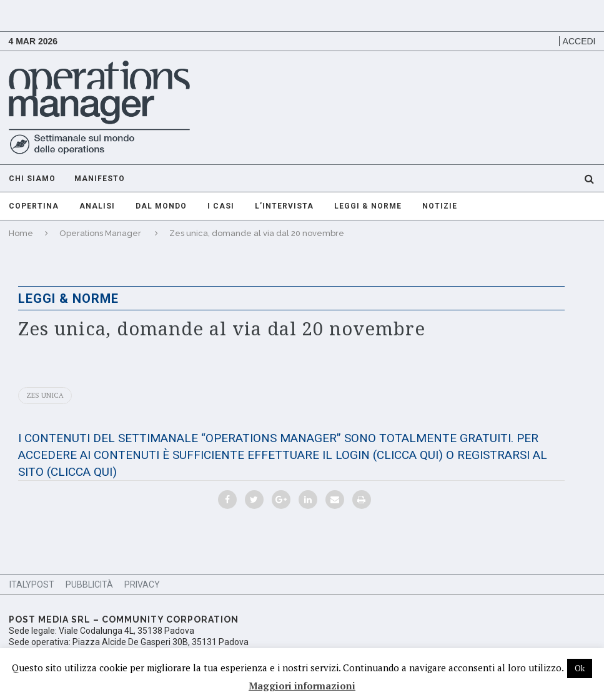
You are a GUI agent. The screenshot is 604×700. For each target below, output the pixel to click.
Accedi (579, 41)
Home (21, 233)
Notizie (440, 206)
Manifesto (100, 179)
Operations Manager (100, 233)
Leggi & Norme (368, 206)
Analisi (97, 206)
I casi (221, 206)
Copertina (34, 206)
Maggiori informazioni (302, 686)
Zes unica (45, 395)
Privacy (142, 584)
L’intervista (284, 206)
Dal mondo (161, 206)
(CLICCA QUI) (408, 455)
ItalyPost (32, 584)
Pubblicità (89, 584)
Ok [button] (580, 668)
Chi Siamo (32, 179)
